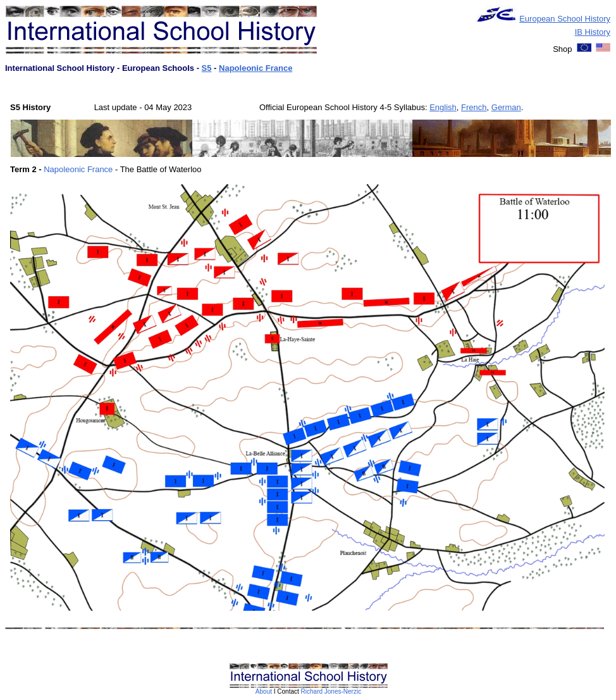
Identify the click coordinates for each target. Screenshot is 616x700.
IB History (593, 32)
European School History (565, 19)
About (264, 691)
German (506, 107)
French (474, 107)
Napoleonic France (256, 68)
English (443, 107)
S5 (207, 68)
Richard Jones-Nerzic (331, 691)
